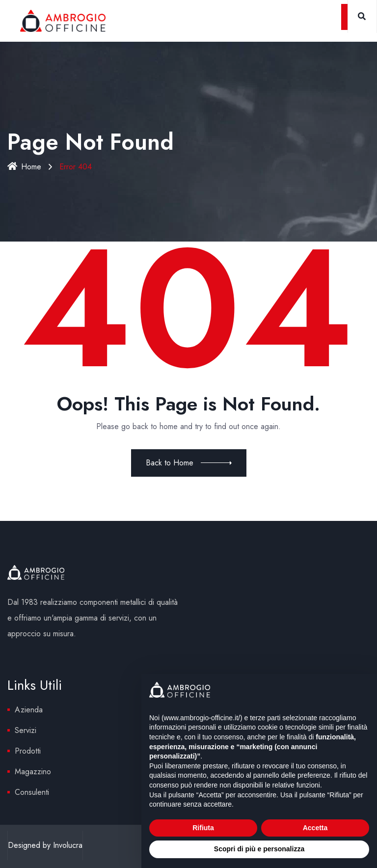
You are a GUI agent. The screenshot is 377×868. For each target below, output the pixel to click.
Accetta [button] (315, 828)
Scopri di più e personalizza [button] (259, 849)
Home (24, 167)
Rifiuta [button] (203, 828)
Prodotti (28, 751)
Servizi (26, 730)
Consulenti (32, 792)
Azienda (29, 710)
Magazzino (33, 772)
